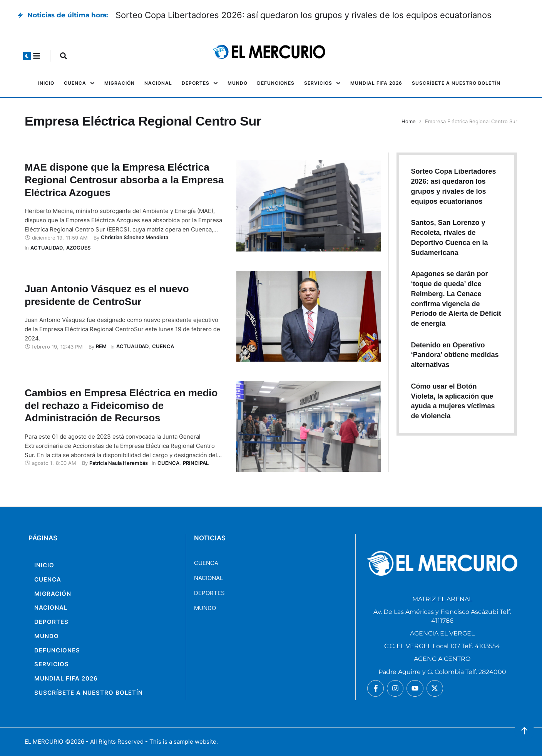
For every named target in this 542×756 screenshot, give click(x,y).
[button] (27, 56)
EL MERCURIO (44, 742)
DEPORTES (209, 593)
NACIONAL (208, 578)
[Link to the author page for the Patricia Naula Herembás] (119, 463)
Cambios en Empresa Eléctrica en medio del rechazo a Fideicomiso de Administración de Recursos (121, 406)
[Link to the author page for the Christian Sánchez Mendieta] (135, 237)
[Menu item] (46, 83)
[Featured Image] (309, 206)
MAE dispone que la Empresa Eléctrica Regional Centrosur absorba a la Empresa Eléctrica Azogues (124, 180)
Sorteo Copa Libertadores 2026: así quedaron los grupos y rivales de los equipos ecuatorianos (304, 15)
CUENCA (206, 563)
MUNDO (205, 608)
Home (409, 121)
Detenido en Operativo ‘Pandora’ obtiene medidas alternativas (455, 355)
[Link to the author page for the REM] (101, 346)
